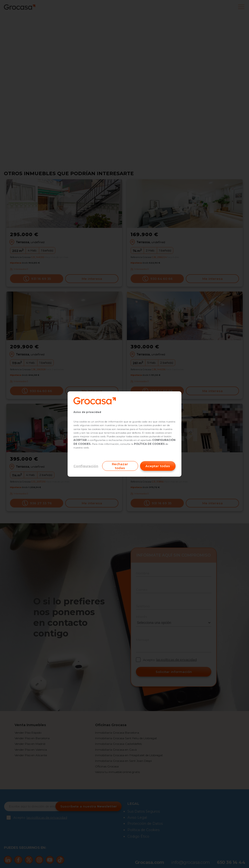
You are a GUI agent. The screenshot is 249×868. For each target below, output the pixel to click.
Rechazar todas (120, 466)
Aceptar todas (158, 466)
